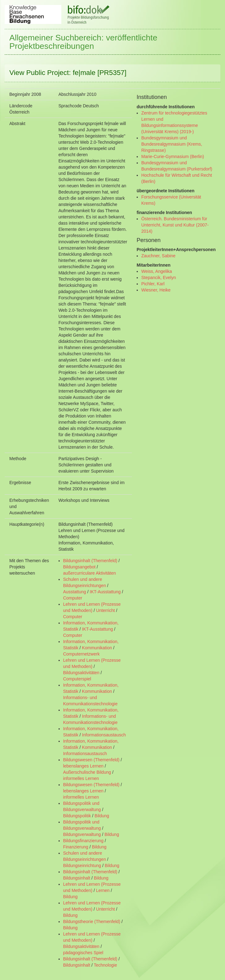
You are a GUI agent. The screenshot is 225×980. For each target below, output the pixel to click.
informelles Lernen (81, 778)
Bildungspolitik (77, 816)
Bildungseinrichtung (82, 866)
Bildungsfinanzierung (83, 841)
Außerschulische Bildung (87, 772)
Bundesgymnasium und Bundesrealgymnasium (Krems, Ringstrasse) (172, 144)
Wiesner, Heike (156, 290)
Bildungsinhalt (77, 878)
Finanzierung (76, 847)
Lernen (103, 890)
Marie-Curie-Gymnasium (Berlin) (173, 156)
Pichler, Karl (153, 284)
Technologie (105, 965)
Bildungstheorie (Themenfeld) (92, 922)
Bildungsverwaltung (82, 834)
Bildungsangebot (79, 567)
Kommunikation (97, 648)
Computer (73, 598)
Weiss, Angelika (157, 271)
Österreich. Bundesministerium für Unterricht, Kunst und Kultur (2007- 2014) (175, 225)
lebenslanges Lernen (83, 766)
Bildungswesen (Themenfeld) (91, 760)
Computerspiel (77, 679)
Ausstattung (75, 592)
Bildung (102, 816)
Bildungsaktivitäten (81, 673)
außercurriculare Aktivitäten (90, 573)
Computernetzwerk (82, 654)
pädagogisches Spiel (83, 953)
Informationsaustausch (104, 735)
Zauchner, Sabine (158, 256)
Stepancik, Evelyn (159, 278)
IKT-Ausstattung (105, 592)
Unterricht (106, 610)
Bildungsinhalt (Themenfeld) (90, 561)
